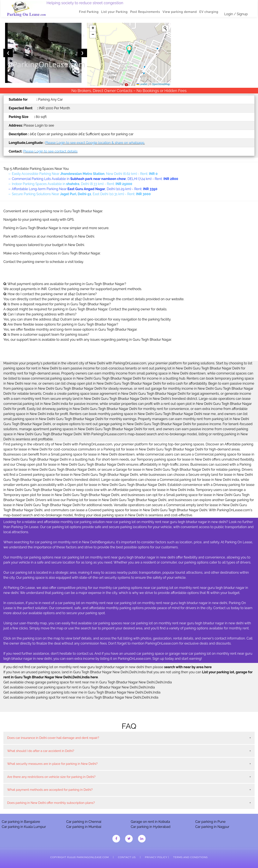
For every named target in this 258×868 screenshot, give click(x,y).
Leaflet (142, 84)
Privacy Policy (156, 857)
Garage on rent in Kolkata (150, 822)
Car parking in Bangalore (21, 822)
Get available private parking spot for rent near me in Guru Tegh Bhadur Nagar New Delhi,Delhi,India (81, 697)
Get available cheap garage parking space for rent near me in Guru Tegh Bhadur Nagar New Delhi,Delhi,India (88, 682)
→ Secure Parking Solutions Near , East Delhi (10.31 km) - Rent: (79, 194)
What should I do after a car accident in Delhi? (41, 751)
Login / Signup (237, 14)
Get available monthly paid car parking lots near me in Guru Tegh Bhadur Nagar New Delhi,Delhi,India (82, 692)
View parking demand (180, 12)
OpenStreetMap (161, 84)
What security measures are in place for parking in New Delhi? (52, 764)
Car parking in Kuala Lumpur (24, 827)
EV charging (209, 12)
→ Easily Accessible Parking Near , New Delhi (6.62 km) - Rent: (83, 174)
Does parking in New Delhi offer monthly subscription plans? (51, 803)
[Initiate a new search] (165, 28)
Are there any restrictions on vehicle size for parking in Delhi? (51, 777)
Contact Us (127, 857)
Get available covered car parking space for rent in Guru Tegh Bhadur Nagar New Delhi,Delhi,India (79, 687)
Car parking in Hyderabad (151, 827)
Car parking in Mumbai (84, 827)
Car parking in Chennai (84, 822)
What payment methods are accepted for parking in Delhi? (50, 790)
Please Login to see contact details (50, 151)
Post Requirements (146, 12)
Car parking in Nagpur (212, 827)
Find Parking (89, 12)
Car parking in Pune (210, 822)
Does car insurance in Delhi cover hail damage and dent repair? (53, 738)
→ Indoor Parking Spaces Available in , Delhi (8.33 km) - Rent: (70, 184)
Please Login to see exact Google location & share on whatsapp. (95, 143)
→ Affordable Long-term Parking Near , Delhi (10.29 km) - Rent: (83, 189)
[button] (129, 50)
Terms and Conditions (190, 857)
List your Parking (115, 12)
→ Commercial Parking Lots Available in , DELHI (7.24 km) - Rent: (93, 179)
